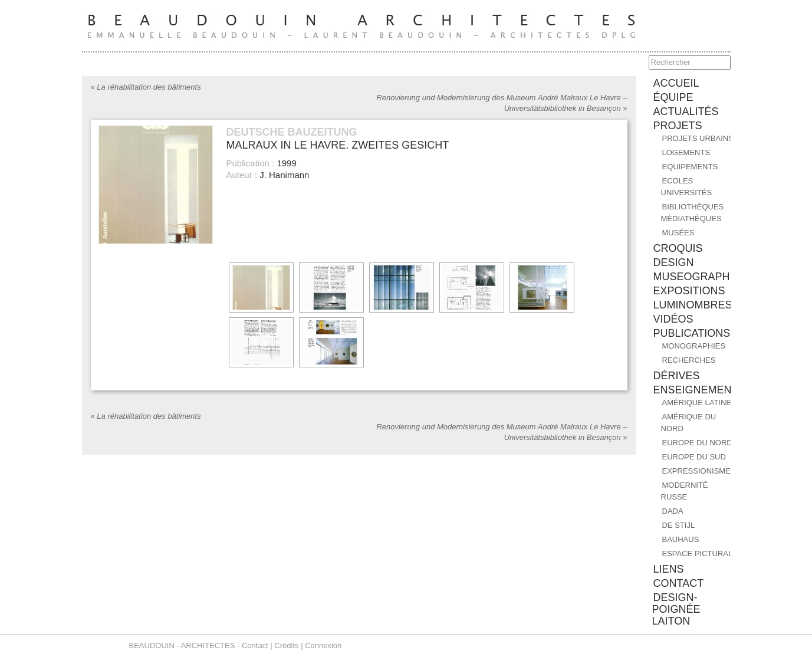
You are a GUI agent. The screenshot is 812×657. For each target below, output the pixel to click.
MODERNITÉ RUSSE (685, 491)
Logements (686, 152)
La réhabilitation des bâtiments (146, 87)
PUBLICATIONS (692, 333)
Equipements (690, 167)
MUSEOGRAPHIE (697, 277)
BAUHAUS (681, 539)
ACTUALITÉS (686, 111)
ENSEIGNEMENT (696, 390)
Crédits (286, 645)
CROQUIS (678, 248)
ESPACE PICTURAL (698, 553)
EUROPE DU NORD (697, 443)
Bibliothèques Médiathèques (693, 213)
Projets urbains (698, 138)
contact (679, 583)
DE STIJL (679, 525)
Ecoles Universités (687, 187)
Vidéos (673, 319)
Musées (678, 233)
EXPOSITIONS (689, 291)
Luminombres (693, 305)
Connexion (323, 645)
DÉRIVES (677, 376)
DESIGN (674, 262)
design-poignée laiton (676, 609)
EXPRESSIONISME (696, 471)
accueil (676, 83)
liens (669, 569)
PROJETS (678, 126)
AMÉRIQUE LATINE (697, 403)
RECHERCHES (689, 360)
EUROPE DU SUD (694, 457)
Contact (255, 645)
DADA (673, 511)
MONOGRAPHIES (694, 346)
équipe (673, 97)
